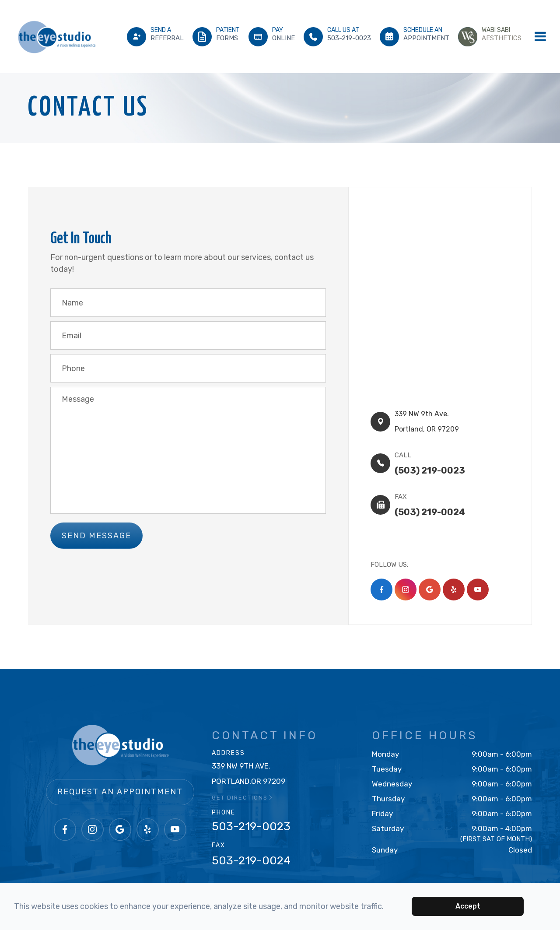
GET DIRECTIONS (243, 784)
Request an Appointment (120, 778)
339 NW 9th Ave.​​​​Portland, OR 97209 (430, 418)
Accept (468, 906)
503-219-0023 (251, 812)
